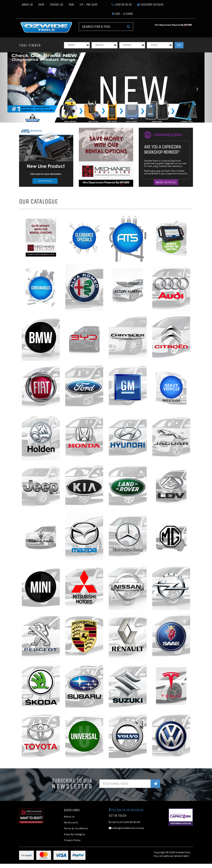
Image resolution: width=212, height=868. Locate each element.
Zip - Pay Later (89, 5)
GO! (179, 45)
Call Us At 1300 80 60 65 (124, 822)
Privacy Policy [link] (72, 840)
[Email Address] (125, 784)
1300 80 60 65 (122, 5)
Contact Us (56, 5)
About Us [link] (69, 817)
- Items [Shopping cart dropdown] (122, 14)
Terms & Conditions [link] (76, 828)
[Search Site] (128, 27)
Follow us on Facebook (126, 810)
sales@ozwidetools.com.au (126, 828)
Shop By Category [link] (74, 834)
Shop (41, 5)
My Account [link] (71, 823)
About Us (27, 5)
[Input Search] (101, 27)
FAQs (71, 5)
